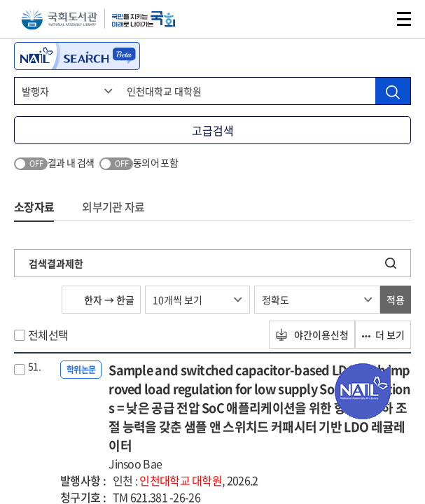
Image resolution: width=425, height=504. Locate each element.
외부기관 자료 (113, 206)
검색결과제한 (56, 263)
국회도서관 (59, 19)
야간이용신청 (312, 335)
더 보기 (383, 335)
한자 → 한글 (101, 300)
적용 (396, 300)
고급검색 (213, 130)
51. (34, 366)
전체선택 (48, 335)
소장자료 (34, 206)
